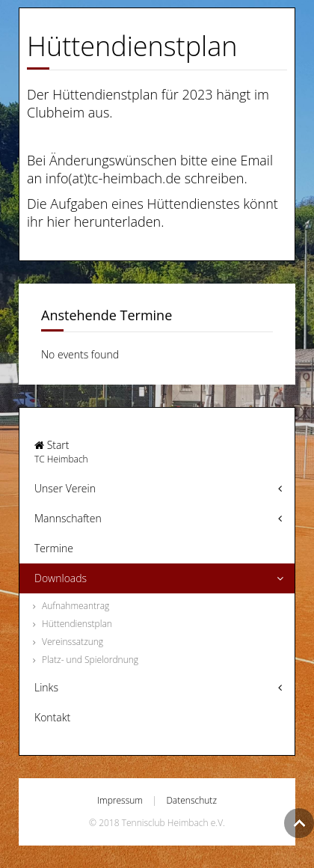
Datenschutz (191, 800)
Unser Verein (65, 488)
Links (46, 687)
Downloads (61, 578)
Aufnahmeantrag (76, 606)
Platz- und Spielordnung (90, 660)
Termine (54, 548)
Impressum (120, 800)
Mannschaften (68, 518)
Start (157, 452)
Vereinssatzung (73, 642)
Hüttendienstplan (77, 624)
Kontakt (52, 717)
